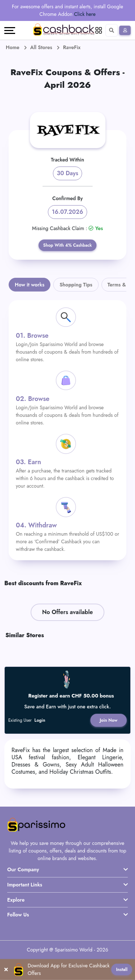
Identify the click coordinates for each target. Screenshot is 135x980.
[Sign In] (125, 30)
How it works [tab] (30, 285)
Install (122, 970)
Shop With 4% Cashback (67, 245)
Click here (85, 14)
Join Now (109, 720)
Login (40, 720)
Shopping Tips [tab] (76, 285)
